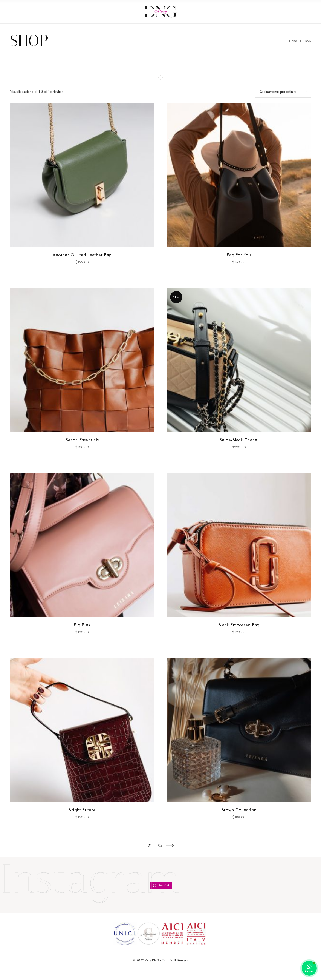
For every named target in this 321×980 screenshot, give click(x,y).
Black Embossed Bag (239, 625)
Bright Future (82, 810)
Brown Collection (239, 810)
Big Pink (82, 625)
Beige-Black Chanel (239, 440)
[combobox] (283, 92)
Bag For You (239, 255)
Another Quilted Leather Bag (82, 255)
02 (160, 845)
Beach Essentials (82, 440)
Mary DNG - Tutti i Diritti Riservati (166, 960)
